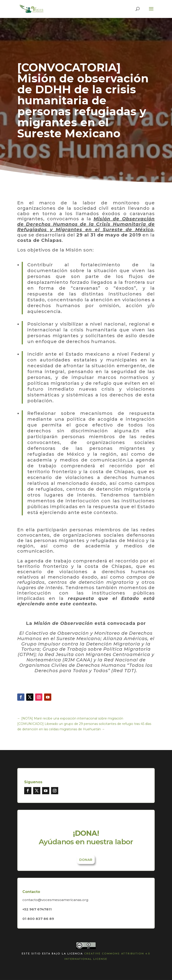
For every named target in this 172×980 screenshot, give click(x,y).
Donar (86, 860)
